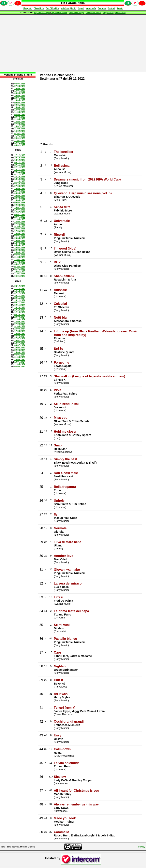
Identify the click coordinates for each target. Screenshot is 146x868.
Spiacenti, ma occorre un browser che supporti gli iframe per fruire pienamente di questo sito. (73, 5)
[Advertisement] (73, 43)
